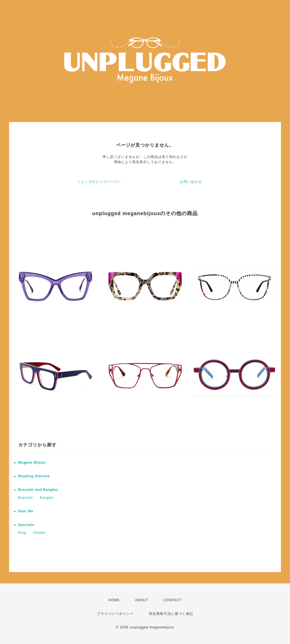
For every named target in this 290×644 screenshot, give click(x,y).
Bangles (47, 498)
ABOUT (142, 600)
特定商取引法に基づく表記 (171, 614)
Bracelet (25, 498)
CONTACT (172, 600)
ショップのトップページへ (99, 182)
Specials (26, 525)
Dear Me (26, 511)
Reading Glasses (34, 476)
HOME (114, 600)
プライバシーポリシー (115, 614)
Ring (22, 533)
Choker (40, 533)
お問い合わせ (191, 182)
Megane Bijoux (32, 463)
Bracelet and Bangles (38, 490)
